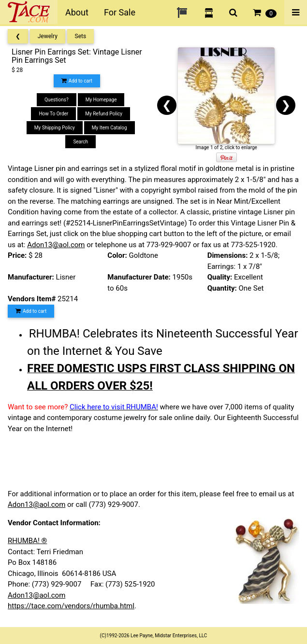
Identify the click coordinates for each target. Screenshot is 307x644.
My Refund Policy (104, 114)
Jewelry (48, 36)
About (77, 12)
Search (80, 142)
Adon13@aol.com (56, 245)
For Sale (120, 12)
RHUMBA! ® (27, 541)
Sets (81, 36)
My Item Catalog (110, 128)
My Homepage (101, 100)
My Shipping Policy (55, 128)
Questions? (57, 100)
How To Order (53, 114)
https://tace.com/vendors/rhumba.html (71, 606)
